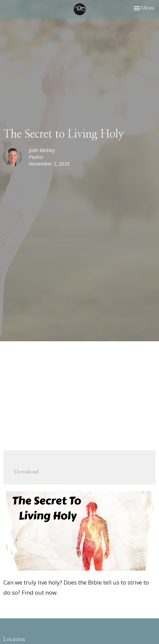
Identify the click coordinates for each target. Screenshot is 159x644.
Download (26, 472)
